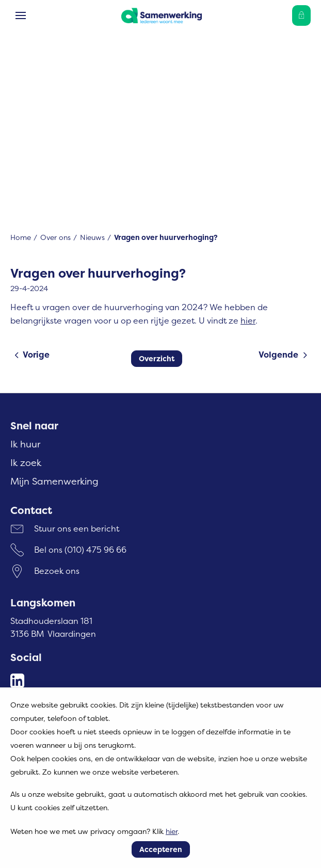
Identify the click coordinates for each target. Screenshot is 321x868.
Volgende (278, 355)
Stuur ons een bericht (77, 528)
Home (21, 237)
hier (248, 320)
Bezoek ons (57, 571)
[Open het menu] (21, 15)
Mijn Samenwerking (54, 481)
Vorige (36, 355)
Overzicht (157, 358)
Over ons (55, 237)
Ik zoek (26, 463)
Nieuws (92, 237)
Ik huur (25, 444)
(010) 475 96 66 (95, 550)
